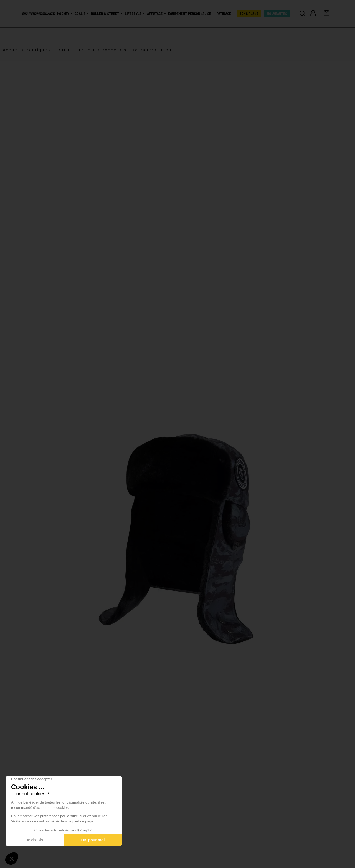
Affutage (155, 14)
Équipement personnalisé (190, 14)
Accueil (12, 50)
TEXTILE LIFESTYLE (74, 50)
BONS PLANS (249, 14)
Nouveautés (277, 14)
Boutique (37, 50)
